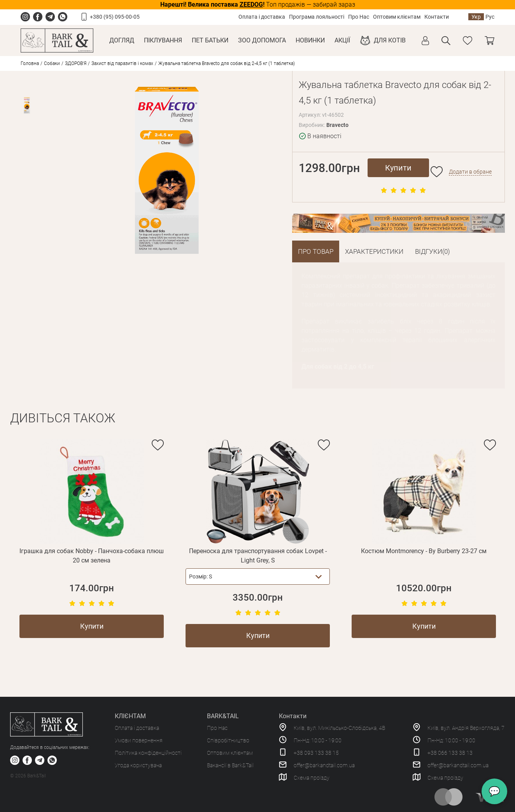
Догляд (122, 40)
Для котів (390, 40)
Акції (342, 40)
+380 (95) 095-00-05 (115, 17)
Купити (398, 168)
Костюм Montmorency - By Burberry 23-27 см (424, 551)
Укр (476, 17)
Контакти (437, 17)
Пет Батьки (210, 40)
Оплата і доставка (262, 17)
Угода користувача (138, 765)
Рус (490, 17)
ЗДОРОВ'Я (76, 63)
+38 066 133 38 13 (450, 753)
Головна (30, 63)
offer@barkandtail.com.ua (324, 765)
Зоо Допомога (262, 40)
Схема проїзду (312, 778)
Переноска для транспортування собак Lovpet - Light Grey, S (258, 556)
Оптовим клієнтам (397, 17)
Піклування (163, 40)
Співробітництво (228, 740)
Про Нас (359, 17)
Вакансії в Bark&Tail (230, 765)
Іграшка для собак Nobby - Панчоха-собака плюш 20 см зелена (92, 556)
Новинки (310, 40)
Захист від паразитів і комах (122, 63)
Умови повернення (139, 740)
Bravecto (337, 125)
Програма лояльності (317, 17)
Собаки (52, 63)
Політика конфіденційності (148, 753)
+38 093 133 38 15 (316, 753)
